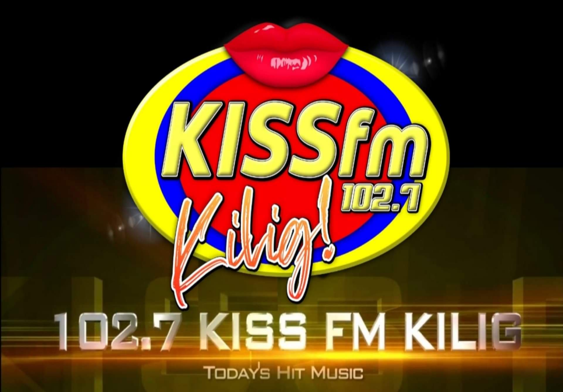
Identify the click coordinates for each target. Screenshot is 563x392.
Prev (13, 196)
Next (550, 196)
